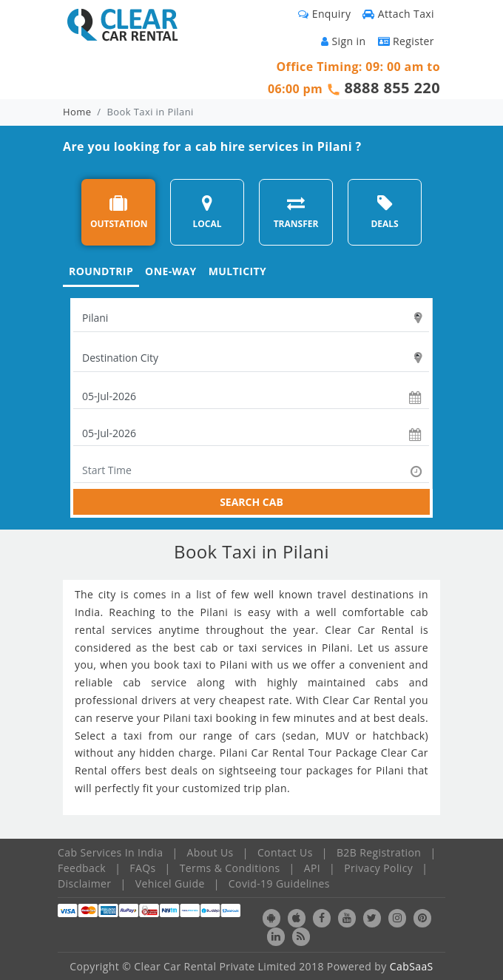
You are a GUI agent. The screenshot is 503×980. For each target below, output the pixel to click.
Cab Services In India (110, 852)
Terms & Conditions (230, 868)
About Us (210, 852)
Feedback (82, 868)
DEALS (384, 212)
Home (77, 112)
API (312, 868)
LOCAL (207, 212)
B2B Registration (379, 852)
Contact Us (285, 852)
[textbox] (251, 318)
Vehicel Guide (170, 883)
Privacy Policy (378, 868)
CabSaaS (412, 966)
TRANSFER (296, 212)
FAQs (142, 868)
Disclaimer (84, 883)
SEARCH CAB (251, 502)
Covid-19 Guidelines (279, 883)
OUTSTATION (119, 212)
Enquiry (324, 14)
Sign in (343, 41)
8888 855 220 (392, 88)
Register (406, 41)
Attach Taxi (398, 14)
